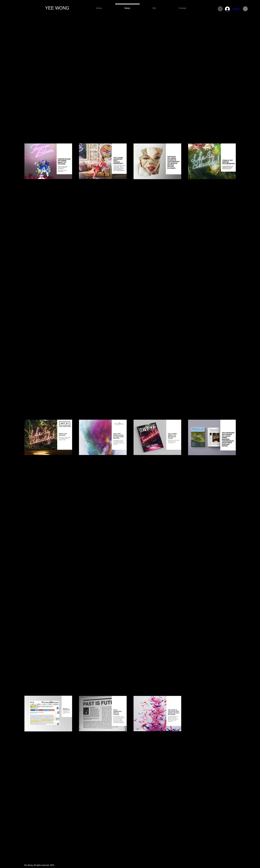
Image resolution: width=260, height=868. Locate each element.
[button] (245, 9)
